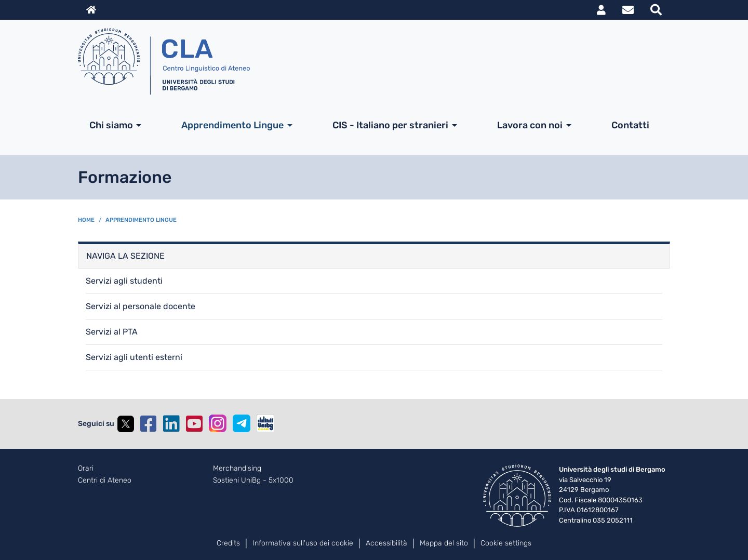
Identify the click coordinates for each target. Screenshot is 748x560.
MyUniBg (601, 10)
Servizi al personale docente (141, 306)
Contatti (630, 125)
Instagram (218, 423)
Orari (86, 469)
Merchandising (237, 469)
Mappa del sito (444, 543)
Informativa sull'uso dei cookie (303, 543)
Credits (228, 543)
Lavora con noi (530, 125)
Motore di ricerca (656, 10)
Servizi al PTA (112, 332)
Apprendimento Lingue (232, 125)
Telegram (242, 423)
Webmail (628, 10)
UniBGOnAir (265, 423)
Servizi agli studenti (124, 281)
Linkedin (171, 424)
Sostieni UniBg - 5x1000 (253, 481)
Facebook (149, 424)
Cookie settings (506, 543)
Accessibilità (386, 543)
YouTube (194, 424)
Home (86, 220)
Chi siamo (111, 125)
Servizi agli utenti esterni (134, 357)
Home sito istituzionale (91, 10)
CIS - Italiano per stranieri (390, 125)
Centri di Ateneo (105, 481)
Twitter (126, 424)
